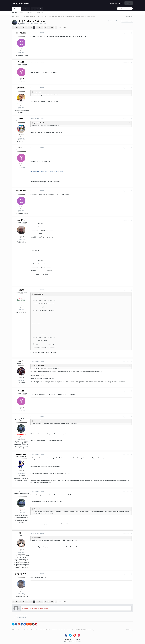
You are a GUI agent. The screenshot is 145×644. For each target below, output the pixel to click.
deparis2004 (21, 454)
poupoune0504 (21, 574)
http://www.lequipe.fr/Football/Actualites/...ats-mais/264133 (48, 172)
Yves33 (21, 62)
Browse (16, 9)
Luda (21, 119)
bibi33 (21, 290)
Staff (21, 13)
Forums (14, 13)
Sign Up (129, 3)
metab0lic (21, 220)
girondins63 (21, 88)
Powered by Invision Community (72, 641)
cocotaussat (21, 33)
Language (69, 639)
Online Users (29, 13)
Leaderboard (40, 13)
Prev (17, 28)
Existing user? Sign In (117, 3)
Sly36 (21, 533)
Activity (26, 9)
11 (48, 28)
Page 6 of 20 (62, 28)
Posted (37, 33)
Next (52, 28)
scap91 (21, 361)
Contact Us (77, 639)
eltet (22, 24)
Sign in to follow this (115, 21)
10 (45, 28)
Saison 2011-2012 (41, 24)
